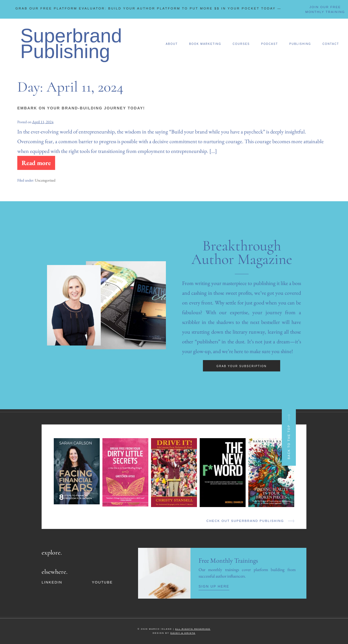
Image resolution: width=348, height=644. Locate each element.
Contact (331, 42)
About (172, 42)
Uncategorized (45, 177)
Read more (36, 159)
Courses (241, 42)
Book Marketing (205, 42)
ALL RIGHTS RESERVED (193, 626)
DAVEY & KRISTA (183, 630)
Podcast (269, 42)
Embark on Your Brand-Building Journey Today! (81, 106)
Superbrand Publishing (71, 42)
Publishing (300, 42)
